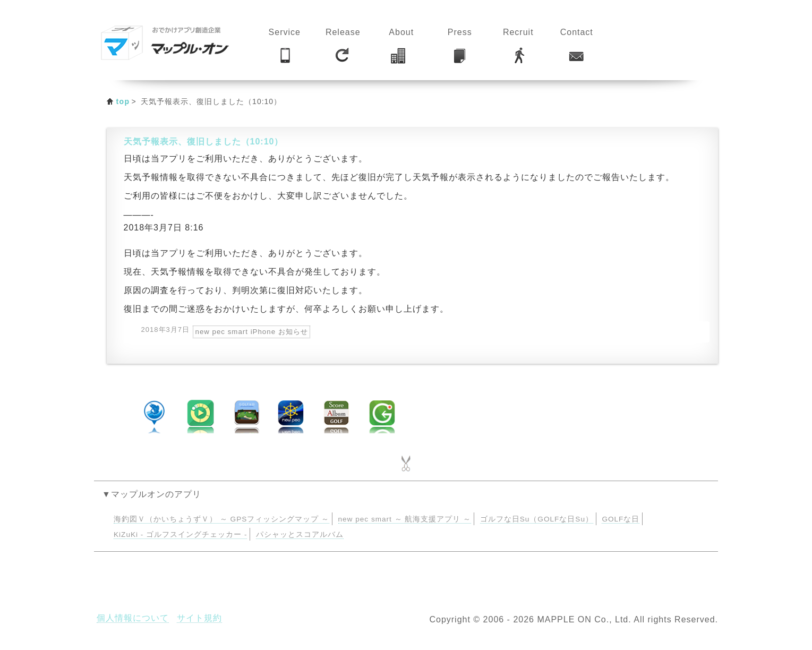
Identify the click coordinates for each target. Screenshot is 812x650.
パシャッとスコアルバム (300, 534)
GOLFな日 (621, 519)
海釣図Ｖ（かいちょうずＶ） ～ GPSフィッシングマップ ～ (221, 519)
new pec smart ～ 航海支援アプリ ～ (405, 519)
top (123, 101)
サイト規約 (199, 618)
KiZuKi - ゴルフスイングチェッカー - (180, 534)
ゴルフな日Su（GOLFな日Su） (537, 519)
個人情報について (133, 618)
